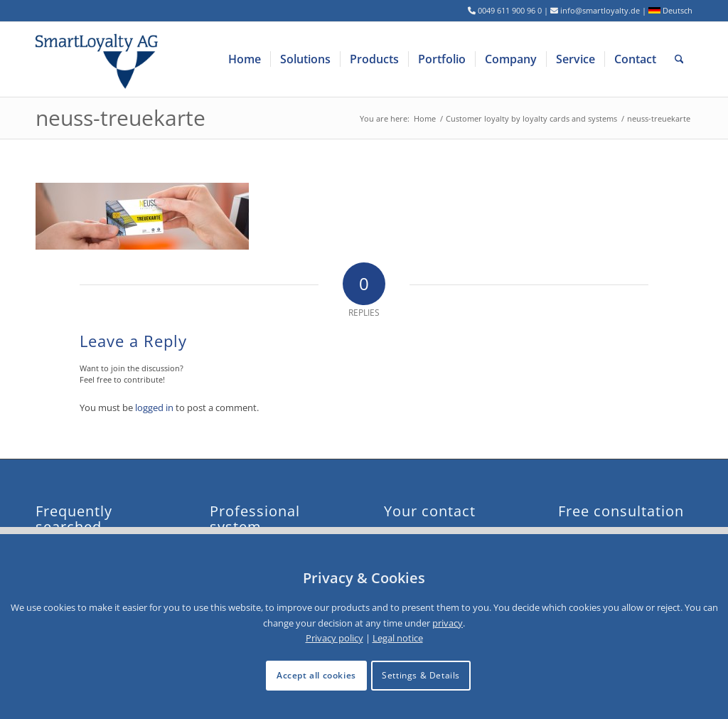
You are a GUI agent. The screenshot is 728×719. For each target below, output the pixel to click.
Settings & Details (421, 675)
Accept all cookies (316, 675)
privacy (448, 623)
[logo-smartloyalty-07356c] (106, 59)
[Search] (679, 59)
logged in (154, 408)
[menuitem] (245, 59)
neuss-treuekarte (121, 118)
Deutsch (670, 10)
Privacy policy (334, 638)
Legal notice (398, 638)
